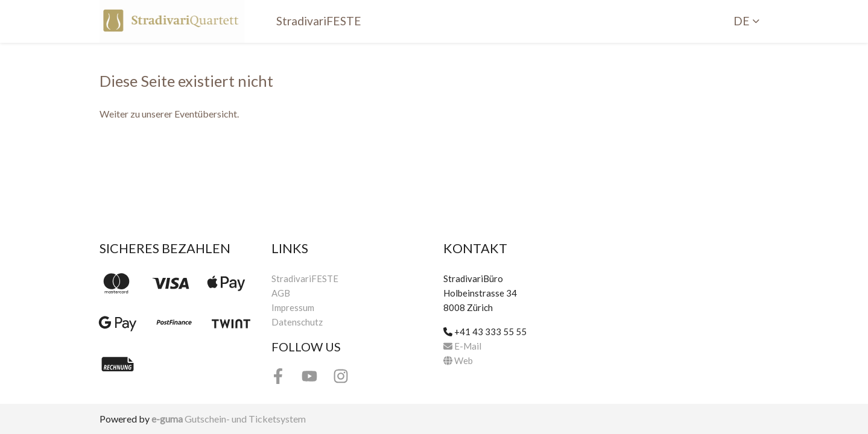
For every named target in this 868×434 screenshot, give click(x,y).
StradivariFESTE (319, 21)
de (742, 21)
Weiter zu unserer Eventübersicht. (169, 114)
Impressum (293, 307)
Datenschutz (297, 322)
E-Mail (462, 346)
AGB (281, 293)
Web (458, 360)
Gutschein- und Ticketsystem (229, 419)
